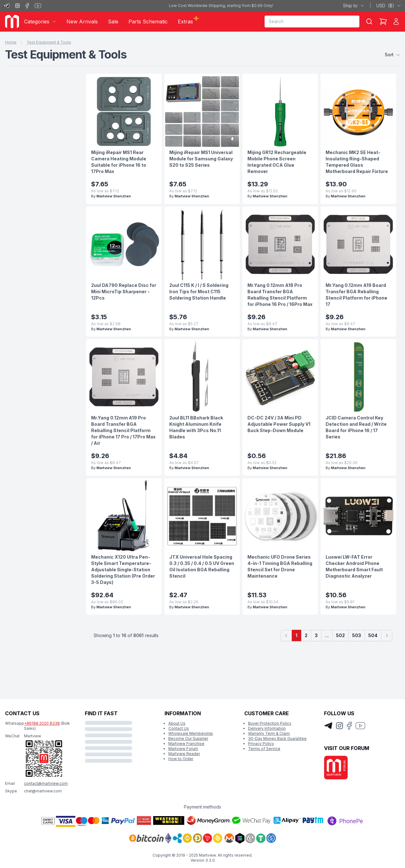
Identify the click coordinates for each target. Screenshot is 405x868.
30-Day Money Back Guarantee (277, 738)
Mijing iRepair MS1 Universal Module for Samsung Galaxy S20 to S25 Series (201, 159)
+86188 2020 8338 (42, 723)
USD (389, 6)
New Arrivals (82, 22)
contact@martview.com (46, 783)
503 (357, 635)
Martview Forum (183, 749)
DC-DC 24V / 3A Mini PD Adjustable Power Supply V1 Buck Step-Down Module (279, 424)
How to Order (181, 759)
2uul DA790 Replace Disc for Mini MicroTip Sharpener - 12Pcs (124, 291)
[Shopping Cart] (383, 22)
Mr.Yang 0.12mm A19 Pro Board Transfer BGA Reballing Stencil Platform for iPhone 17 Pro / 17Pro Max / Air (123, 430)
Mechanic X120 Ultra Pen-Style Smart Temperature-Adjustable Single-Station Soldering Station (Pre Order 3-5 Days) (123, 570)
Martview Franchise (186, 744)
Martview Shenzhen (114, 196)
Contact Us (179, 728)
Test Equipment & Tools (49, 42)
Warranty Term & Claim (269, 733)
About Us (177, 723)
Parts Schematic (148, 22)
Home (11, 42)
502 (340, 635)
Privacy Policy (261, 744)
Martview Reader (184, 754)
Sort (392, 55)
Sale (113, 22)
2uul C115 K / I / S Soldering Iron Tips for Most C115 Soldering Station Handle (199, 291)
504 (373, 635)
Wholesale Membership (191, 733)
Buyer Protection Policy (270, 723)
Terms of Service (264, 749)
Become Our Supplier (188, 738)
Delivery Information (267, 728)
